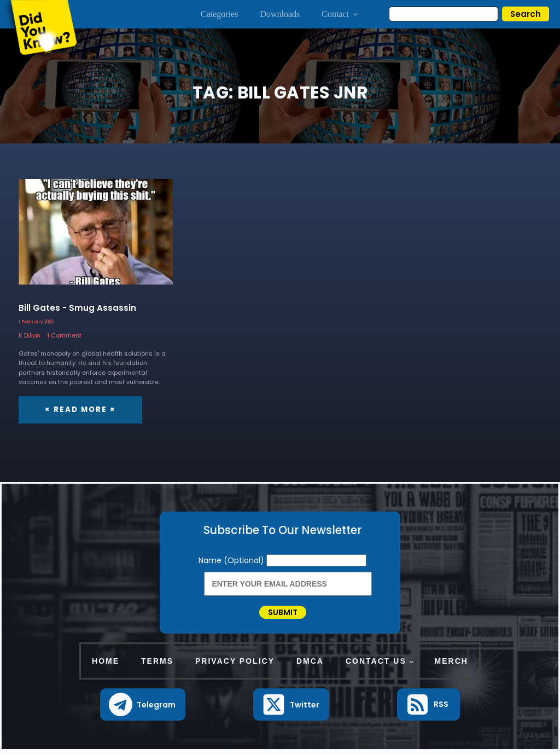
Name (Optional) (232, 560)
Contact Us (376, 664)
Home (106, 664)
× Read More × (79, 409)
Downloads (280, 14)
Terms (157, 664)
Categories (219, 14)
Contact (340, 14)
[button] (143, 708)
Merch (451, 664)
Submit (283, 614)
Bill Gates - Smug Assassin (77, 308)
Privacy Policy (235, 664)
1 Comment (64, 335)
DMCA (310, 664)
